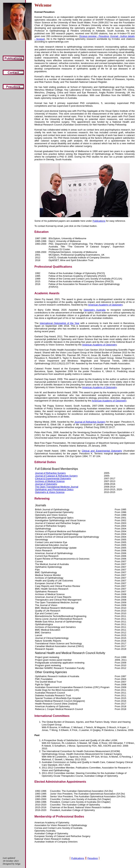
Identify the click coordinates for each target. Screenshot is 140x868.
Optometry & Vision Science (50, 492)
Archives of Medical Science (50, 481)
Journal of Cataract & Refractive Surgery (56, 476)
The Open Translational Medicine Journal (57, 487)
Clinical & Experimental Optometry (53, 478)
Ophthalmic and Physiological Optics (54, 489)
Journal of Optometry (46, 484)
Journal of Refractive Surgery (90, 422)
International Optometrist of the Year (59, 323)
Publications (99, 221)
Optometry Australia (95, 310)
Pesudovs (93, 858)
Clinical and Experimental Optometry (102, 451)
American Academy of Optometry (105, 305)
